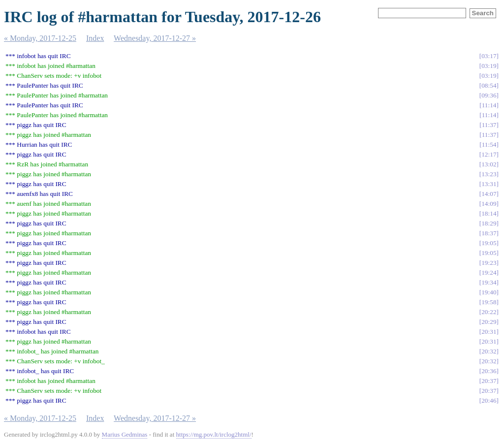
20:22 (489, 312)
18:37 (489, 233)
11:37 (489, 125)
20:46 (489, 400)
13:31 (489, 184)
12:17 (489, 154)
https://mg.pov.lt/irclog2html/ (214, 434)
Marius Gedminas (125, 434)
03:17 (489, 56)
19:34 (489, 282)
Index (95, 38)
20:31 (489, 332)
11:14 (489, 105)
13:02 (489, 164)
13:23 (489, 174)
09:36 (489, 95)
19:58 (489, 302)
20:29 (489, 322)
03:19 (489, 66)
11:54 (489, 144)
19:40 (489, 292)
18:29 (489, 223)
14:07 (489, 194)
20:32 (489, 351)
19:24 (489, 272)
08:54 (489, 85)
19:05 (489, 243)
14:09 (489, 204)
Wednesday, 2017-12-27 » (155, 38)
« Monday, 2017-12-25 (40, 38)
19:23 (489, 263)
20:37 (489, 381)
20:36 (489, 371)
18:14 (489, 213)
